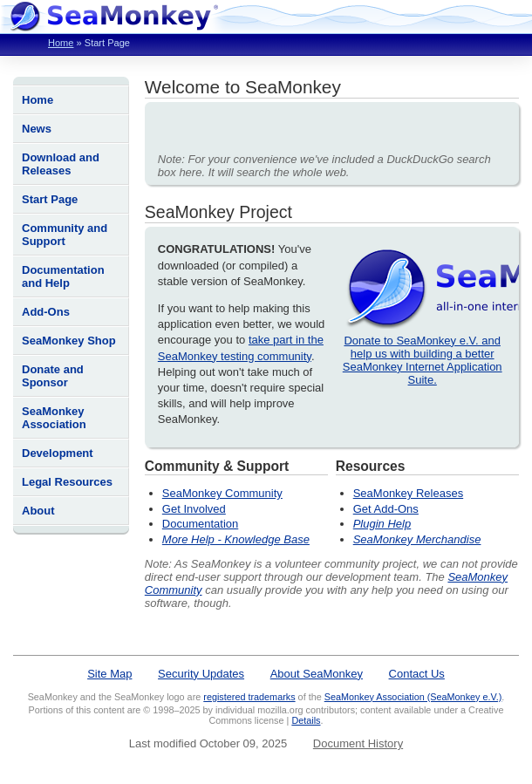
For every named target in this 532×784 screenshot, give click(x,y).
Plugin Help (382, 524)
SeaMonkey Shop (69, 341)
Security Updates (201, 674)
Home (61, 43)
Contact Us (417, 674)
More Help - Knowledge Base (236, 539)
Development (58, 453)
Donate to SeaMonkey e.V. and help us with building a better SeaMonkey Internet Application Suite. (423, 360)
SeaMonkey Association (54, 418)
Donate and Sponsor (53, 376)
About (38, 511)
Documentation (200, 524)
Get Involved (194, 509)
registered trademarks (249, 697)
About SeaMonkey (317, 674)
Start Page (50, 199)
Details (306, 720)
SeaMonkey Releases (408, 493)
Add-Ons (46, 312)
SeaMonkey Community (222, 493)
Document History (358, 743)
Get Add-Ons (386, 509)
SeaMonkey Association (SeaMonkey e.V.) (413, 697)
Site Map (109, 674)
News (37, 129)
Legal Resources (67, 482)
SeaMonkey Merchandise (417, 539)
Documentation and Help (63, 276)
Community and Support (65, 235)
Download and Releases (61, 164)
